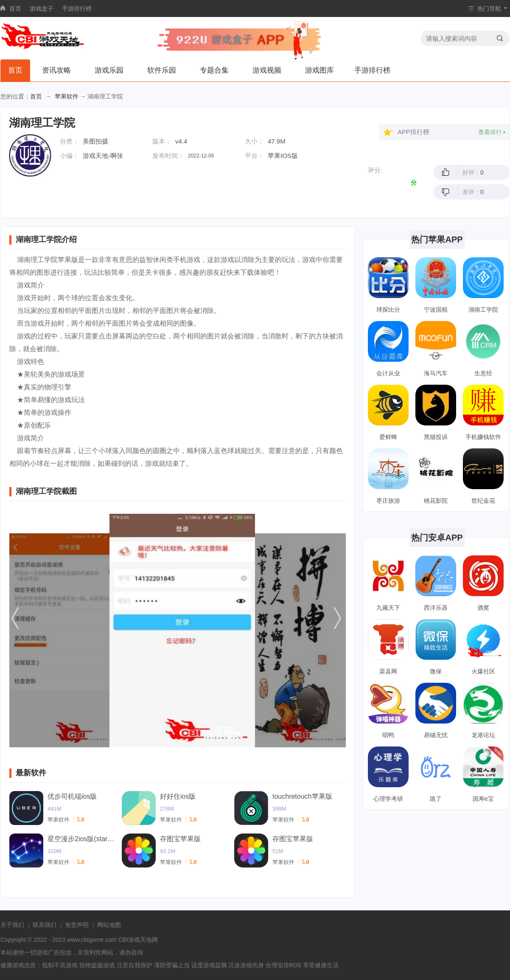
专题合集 (214, 70)
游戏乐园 (109, 70)
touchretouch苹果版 (302, 796)
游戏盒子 (42, 8)
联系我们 (45, 925)
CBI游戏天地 (135, 940)
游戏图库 (319, 70)
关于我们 (12, 925)
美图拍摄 (95, 141)
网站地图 (109, 925)
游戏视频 (267, 70)
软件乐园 (162, 70)
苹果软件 (67, 96)
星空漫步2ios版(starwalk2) (81, 839)
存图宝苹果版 (180, 839)
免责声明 (77, 925)
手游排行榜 (77, 8)
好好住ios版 (178, 796)
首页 (15, 8)
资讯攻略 (56, 70)
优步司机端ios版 (72, 796)
